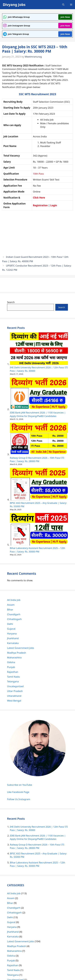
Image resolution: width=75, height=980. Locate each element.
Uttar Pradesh (15, 691)
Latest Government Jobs (21, 648)
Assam (11, 605)
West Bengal (14, 701)
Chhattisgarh (14, 619)
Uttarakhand (14, 696)
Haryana (12, 633)
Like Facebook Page (18, 792)
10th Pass (38, 174)
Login (54, 205)
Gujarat (11, 629)
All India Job (14, 600)
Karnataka (13, 643)
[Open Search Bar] (63, 5)
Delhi (10, 624)
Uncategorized (15, 686)
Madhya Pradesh (17, 653)
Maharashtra (14, 657)
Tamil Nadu (13, 677)
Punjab (11, 667)
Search (11, 302)
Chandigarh (14, 614)
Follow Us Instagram (19, 799)
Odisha (11, 662)
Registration (40, 205)
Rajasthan (13, 672)
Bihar (10, 610)
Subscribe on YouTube (20, 785)
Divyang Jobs (14, 5)
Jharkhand (13, 638)
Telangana (13, 681)
